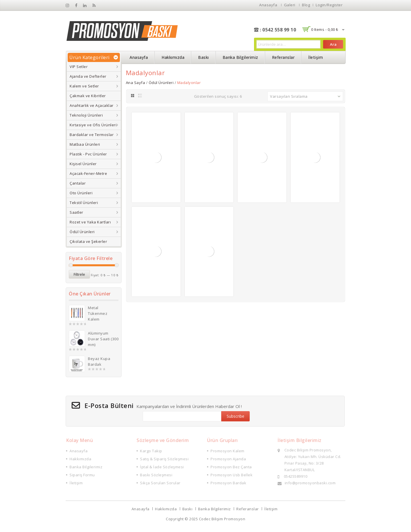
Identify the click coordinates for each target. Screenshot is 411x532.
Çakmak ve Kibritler (88, 96)
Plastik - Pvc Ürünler (88, 154)
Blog (306, 5)
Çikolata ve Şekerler (88, 241)
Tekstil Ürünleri (84, 203)
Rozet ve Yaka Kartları (90, 222)
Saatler (76, 212)
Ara (333, 44)
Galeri (290, 5)
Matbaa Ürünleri (85, 144)
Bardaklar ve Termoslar (92, 135)
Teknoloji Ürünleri (86, 115)
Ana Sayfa (136, 83)
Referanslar (283, 57)
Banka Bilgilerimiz (240, 57)
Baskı (204, 57)
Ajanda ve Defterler (88, 76)
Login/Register (329, 5)
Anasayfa (268, 5)
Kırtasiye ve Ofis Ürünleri (93, 125)
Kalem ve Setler (84, 86)
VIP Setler (79, 67)
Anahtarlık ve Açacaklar (92, 105)
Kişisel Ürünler (83, 164)
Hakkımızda (173, 57)
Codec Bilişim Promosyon (222, 519)
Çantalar (78, 183)
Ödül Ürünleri (82, 232)
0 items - (325, 29)
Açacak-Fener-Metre (88, 173)
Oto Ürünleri (81, 193)
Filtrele (79, 274)
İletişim (316, 57)
